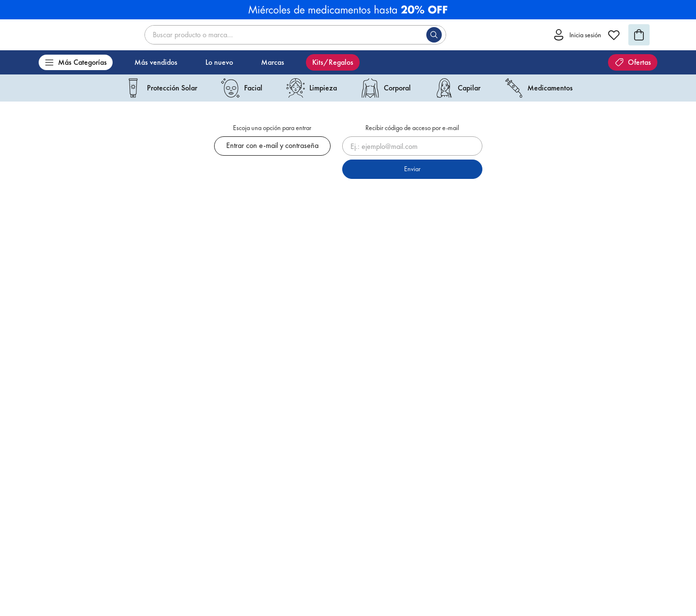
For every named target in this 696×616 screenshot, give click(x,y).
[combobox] (295, 35)
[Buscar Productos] (436, 35)
